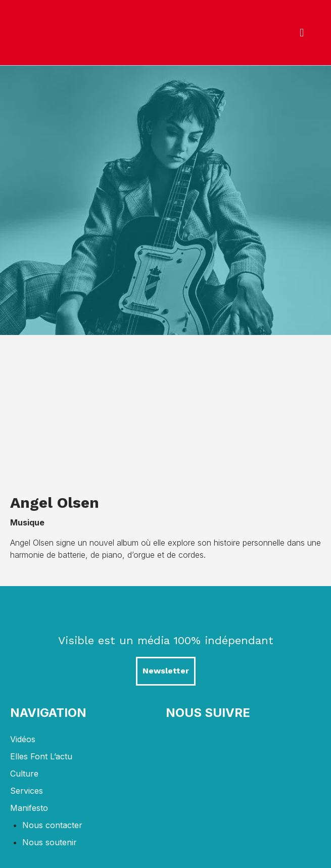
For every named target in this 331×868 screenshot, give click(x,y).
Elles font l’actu (41, 756)
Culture (24, 774)
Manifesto (29, 808)
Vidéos (23, 739)
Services (27, 791)
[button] (302, 33)
